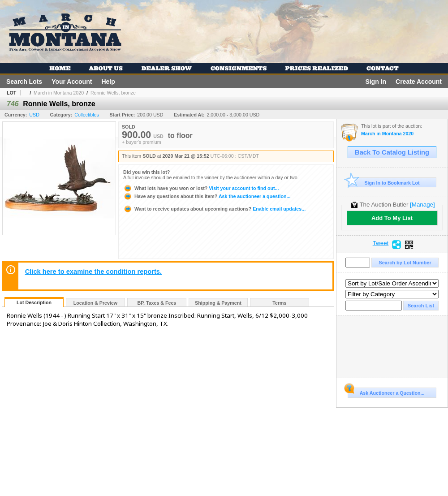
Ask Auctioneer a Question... (386, 392)
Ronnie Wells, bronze (113, 93)
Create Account (419, 82)
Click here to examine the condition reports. (93, 272)
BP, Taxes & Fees (157, 303)
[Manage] (422, 205)
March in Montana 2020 (59, 93)
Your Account (72, 82)
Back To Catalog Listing (392, 152)
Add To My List (392, 218)
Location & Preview (95, 303)
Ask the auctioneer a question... (207, 196)
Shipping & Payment (218, 303)
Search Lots (24, 82)
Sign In (376, 82)
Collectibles (87, 115)
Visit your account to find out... (201, 188)
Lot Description (34, 302)
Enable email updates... (214, 209)
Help (108, 82)
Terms (279, 303)
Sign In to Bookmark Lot (384, 183)
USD (34, 115)
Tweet (381, 243)
